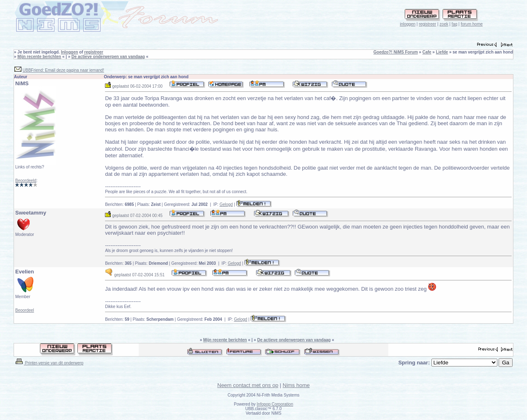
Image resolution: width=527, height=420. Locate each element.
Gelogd (226, 204)
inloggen (408, 24)
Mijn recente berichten (39, 57)
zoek (444, 24)
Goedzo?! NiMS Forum (396, 52)
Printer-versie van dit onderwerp (49, 363)
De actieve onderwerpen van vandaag (108, 57)
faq (455, 24)
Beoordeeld (26, 181)
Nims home (296, 385)
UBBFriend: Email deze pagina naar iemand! (63, 70)
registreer (427, 24)
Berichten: (119, 204)
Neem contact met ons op (248, 385)
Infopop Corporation (275, 404)
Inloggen (70, 52)
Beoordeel (25, 310)
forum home (472, 24)
